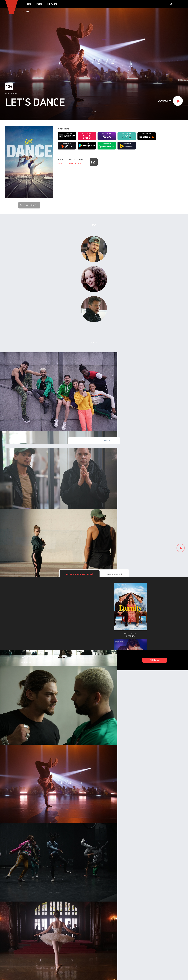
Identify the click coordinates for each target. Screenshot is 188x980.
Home (28, 4)
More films (80, 574)
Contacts (52, 4)
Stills (94, 343)
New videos (81, 441)
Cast (94, 225)
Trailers (107, 441)
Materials (31, 205)
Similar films (114, 574)
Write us (155, 660)
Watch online (28, 663)
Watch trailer (165, 101)
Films (39, 4)
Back (28, 12)
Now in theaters (30, 657)
